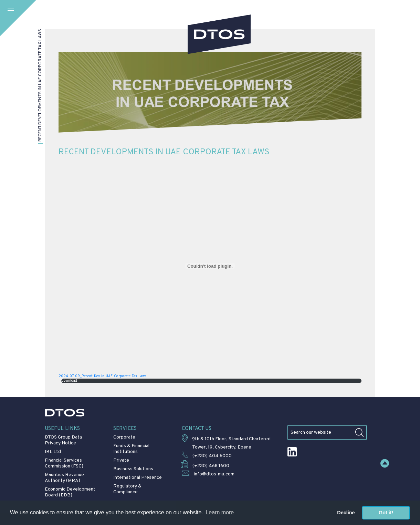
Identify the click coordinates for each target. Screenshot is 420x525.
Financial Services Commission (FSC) (64, 463)
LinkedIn (292, 452)
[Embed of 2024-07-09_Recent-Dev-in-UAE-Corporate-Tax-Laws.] (210, 266)
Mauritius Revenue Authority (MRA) (64, 478)
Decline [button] (346, 513)
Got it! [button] (386, 513)
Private (121, 460)
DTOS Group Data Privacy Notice (63, 440)
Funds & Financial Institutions (131, 449)
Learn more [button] (220, 512)
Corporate (124, 437)
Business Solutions (133, 469)
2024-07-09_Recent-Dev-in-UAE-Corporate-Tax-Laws (103, 376)
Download (69, 381)
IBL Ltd (53, 452)
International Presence (138, 478)
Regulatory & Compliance (127, 489)
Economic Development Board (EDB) (70, 492)
